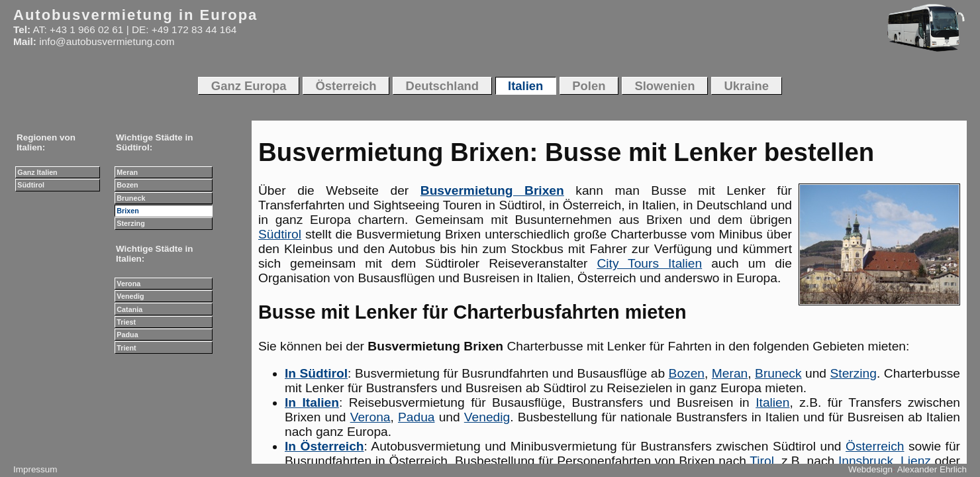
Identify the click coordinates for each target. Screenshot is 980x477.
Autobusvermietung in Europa (135, 15)
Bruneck (778, 373)
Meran (730, 373)
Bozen (687, 373)
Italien (772, 402)
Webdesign (870, 469)
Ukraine (747, 86)
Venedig (487, 417)
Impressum (35, 469)
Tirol (762, 461)
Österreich (875, 446)
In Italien (312, 402)
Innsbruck (866, 461)
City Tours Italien (649, 263)
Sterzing (854, 373)
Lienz (916, 461)
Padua (416, 417)
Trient (126, 348)
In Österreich (324, 446)
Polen (589, 86)
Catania (129, 309)
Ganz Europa (249, 86)
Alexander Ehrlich (932, 469)
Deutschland (443, 86)
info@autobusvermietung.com (107, 41)
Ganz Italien (37, 172)
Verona (370, 417)
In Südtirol (316, 373)
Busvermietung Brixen (492, 190)
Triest (126, 322)
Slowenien (664, 86)
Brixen (127, 211)
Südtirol (280, 234)
